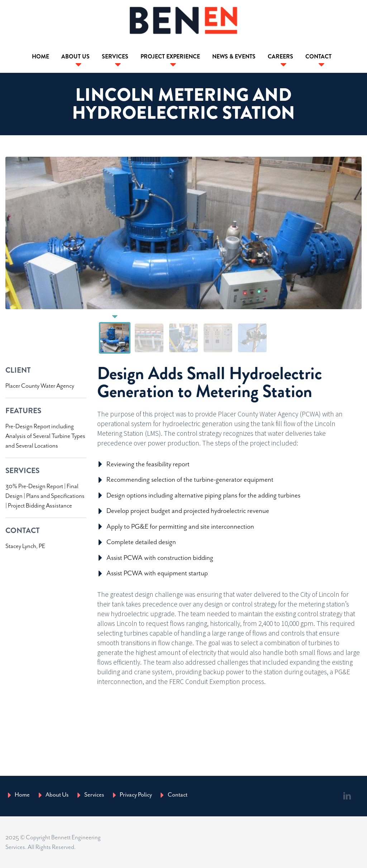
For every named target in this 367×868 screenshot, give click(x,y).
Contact (318, 56)
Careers (280, 56)
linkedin (347, 796)
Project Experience (170, 56)
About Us (75, 56)
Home (40, 56)
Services (115, 56)
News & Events (234, 56)
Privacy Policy (136, 795)
